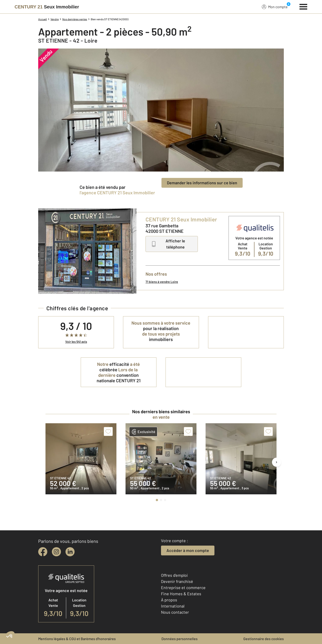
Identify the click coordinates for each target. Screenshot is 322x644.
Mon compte (275, 7)
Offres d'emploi (174, 575)
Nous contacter (175, 612)
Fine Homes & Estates (181, 594)
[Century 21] (47, 7)
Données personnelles (180, 639)
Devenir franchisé (177, 581)
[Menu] (303, 6)
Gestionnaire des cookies (264, 639)
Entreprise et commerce (183, 588)
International (173, 606)
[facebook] (43, 552)
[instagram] (56, 552)
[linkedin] (70, 552)
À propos (169, 600)
